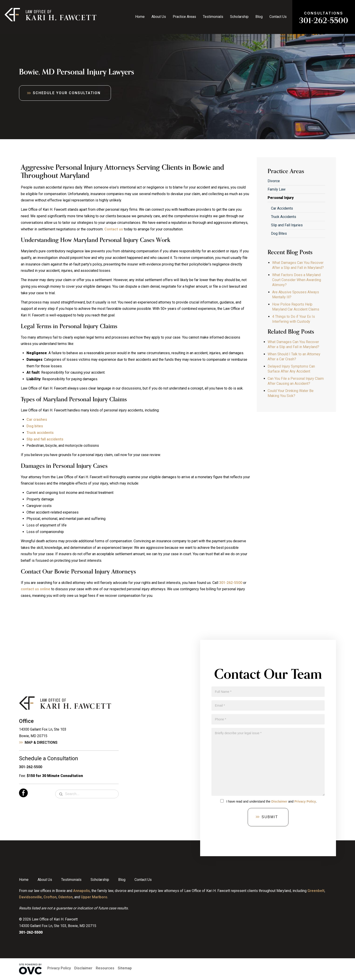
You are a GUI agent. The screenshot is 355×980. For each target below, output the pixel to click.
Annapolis (82, 891)
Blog (259, 17)
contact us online (36, 589)
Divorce (274, 181)
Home (140, 17)
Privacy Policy (305, 801)
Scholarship (239, 17)
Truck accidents (40, 433)
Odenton (65, 897)
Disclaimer (279, 801)
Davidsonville (30, 897)
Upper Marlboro (94, 897)
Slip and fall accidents (45, 439)
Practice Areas (184, 17)
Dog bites (35, 426)
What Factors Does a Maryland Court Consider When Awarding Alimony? (297, 280)
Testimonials (213, 17)
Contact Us (278, 17)
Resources (105, 968)
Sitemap (125, 968)
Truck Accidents (284, 217)
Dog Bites (279, 233)
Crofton (50, 897)
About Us (159, 17)
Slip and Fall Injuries (287, 225)
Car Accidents (282, 208)
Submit (270, 817)
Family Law (277, 189)
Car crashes (37, 419)
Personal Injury (281, 198)
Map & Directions (41, 742)
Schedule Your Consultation (67, 93)
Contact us (114, 229)
